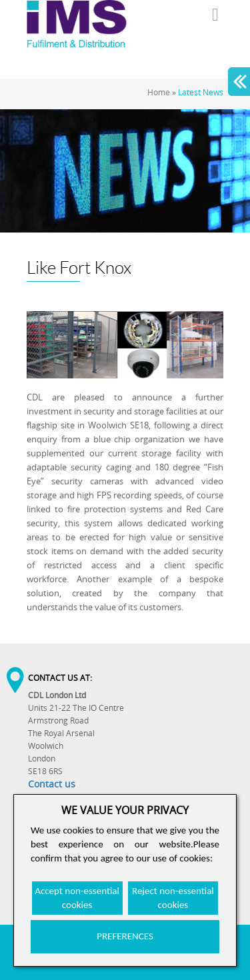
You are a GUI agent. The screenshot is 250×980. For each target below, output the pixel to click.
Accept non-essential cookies (77, 898)
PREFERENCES (125, 936)
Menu (215, 15)
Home (159, 92)
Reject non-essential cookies (173, 898)
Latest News (201, 92)
